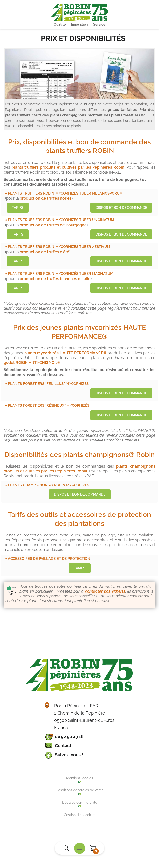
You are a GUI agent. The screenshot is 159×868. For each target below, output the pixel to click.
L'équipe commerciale (80, 803)
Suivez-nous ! (69, 755)
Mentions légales (80, 778)
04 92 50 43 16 (69, 736)
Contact (63, 746)
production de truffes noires (46, 198)
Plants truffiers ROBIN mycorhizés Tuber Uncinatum (61, 220)
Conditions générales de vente (80, 790)
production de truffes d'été (45, 252)
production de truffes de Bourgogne (53, 225)
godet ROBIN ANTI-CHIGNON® (32, 363)
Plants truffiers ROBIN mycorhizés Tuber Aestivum (59, 247)
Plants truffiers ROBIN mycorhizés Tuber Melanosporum (65, 193)
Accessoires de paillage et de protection (49, 559)
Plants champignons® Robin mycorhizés (49, 485)
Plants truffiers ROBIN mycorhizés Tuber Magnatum (61, 273)
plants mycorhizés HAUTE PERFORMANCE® (65, 353)
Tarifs (18, 208)
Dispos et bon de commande (121, 208)
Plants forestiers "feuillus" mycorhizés (48, 384)
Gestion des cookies (79, 815)
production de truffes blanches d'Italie (55, 279)
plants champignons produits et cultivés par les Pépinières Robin (79, 469)
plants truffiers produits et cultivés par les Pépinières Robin (68, 167)
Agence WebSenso (79, 832)
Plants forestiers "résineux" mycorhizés (49, 405)
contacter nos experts (105, 591)
